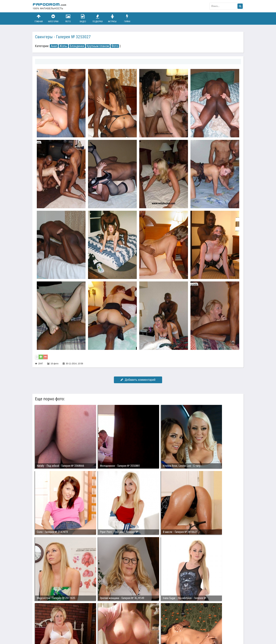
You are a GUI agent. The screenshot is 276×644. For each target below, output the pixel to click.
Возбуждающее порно (93, 628)
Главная (39, 18)
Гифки (127, 18)
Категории (53, 18)
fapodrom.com (50, 6)
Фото (68, 18)
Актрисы (112, 18)
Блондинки (77, 46)
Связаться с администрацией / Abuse (54, 625)
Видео (83, 18)
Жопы (63, 46)
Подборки (98, 18)
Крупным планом (98, 46)
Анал (54, 46)
